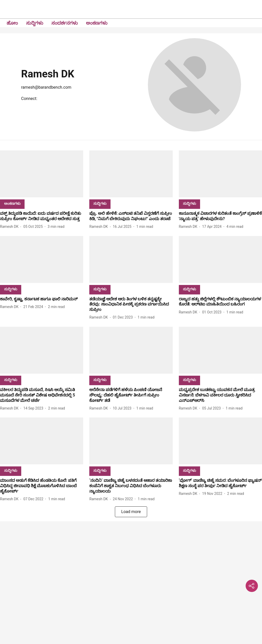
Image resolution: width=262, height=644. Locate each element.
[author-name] (10, 227)
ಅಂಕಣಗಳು (97, 23)
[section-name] (12, 203)
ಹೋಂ (12, 23)
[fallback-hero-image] (42, 174)
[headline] (42, 216)
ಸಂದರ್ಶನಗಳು (65, 23)
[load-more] (131, 512)
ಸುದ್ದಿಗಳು (35, 23)
